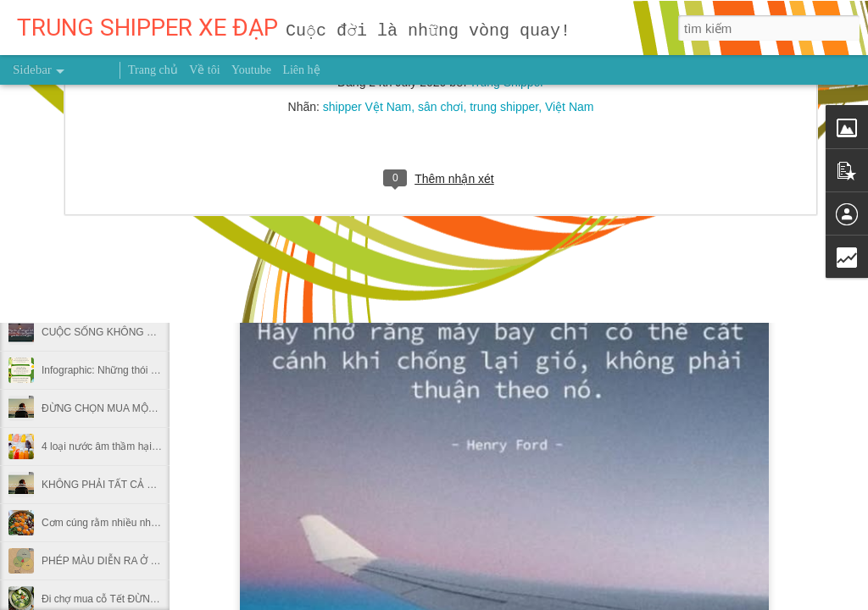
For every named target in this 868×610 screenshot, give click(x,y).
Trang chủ (153, 70)
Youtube (251, 70)
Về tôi (204, 70)
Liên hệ (301, 70)
